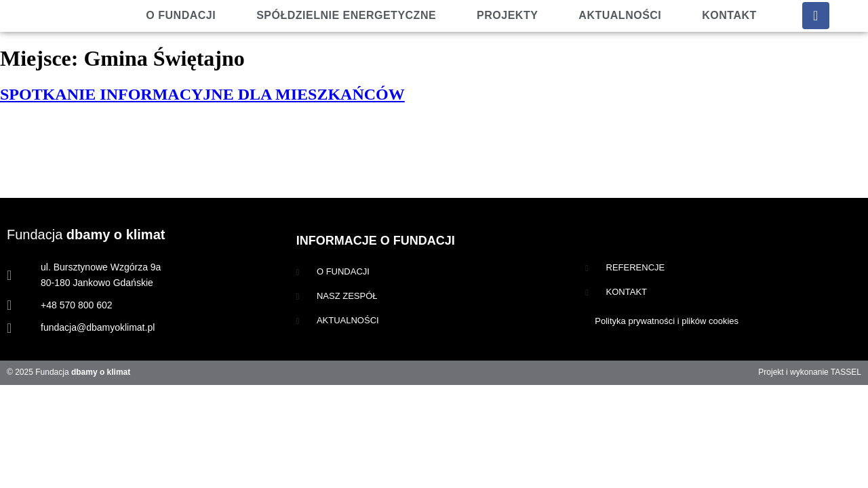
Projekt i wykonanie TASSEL (810, 372)
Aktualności (620, 15)
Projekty (507, 15)
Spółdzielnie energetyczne (346, 15)
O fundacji (181, 15)
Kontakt (729, 15)
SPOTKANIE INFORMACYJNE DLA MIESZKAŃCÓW (202, 94)
